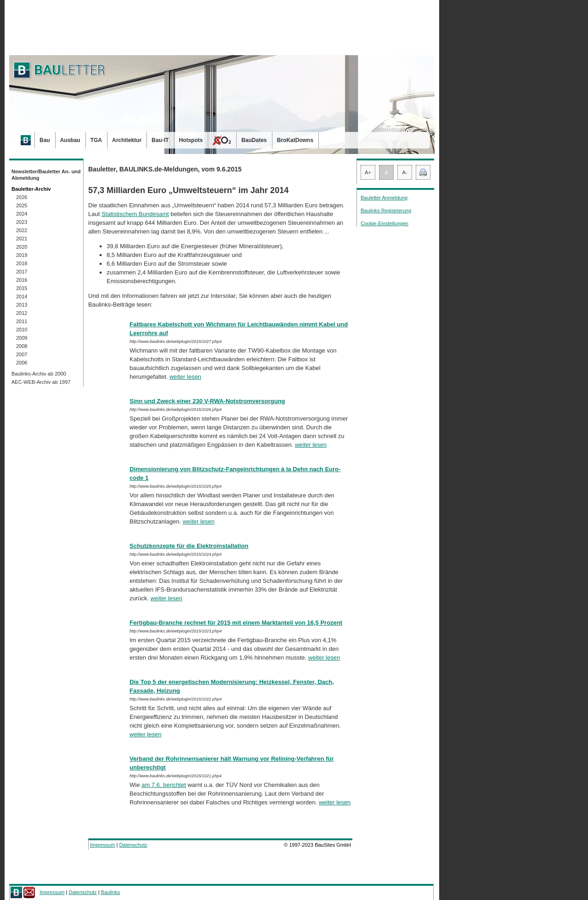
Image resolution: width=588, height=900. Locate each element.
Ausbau (70, 140)
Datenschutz (133, 845)
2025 (22, 205)
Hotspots (191, 140)
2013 (22, 305)
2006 (22, 363)
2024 (22, 214)
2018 (22, 263)
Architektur (127, 140)
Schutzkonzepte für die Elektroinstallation (189, 546)
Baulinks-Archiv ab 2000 (39, 374)
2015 (22, 288)
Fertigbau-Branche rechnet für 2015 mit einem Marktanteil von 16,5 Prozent (236, 623)
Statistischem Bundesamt (135, 214)
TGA (96, 140)
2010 (22, 330)
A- (405, 172)
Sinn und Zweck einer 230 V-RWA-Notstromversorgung (207, 401)
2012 (22, 313)
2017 (22, 272)
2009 (22, 338)
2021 (22, 239)
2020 (22, 247)
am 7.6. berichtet (164, 785)
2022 (22, 230)
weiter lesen (185, 377)
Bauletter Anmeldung (384, 198)
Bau (45, 140)
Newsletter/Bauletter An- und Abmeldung (46, 175)
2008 (22, 346)
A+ (368, 172)
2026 (22, 197)
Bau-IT (160, 140)
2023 (22, 222)
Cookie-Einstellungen (384, 223)
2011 (22, 321)
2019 (22, 255)
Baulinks (111, 892)
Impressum (102, 845)
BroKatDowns (295, 140)
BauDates (254, 140)
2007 (22, 354)
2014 (22, 296)
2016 (22, 280)
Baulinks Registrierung (386, 211)
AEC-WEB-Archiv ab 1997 (41, 382)
